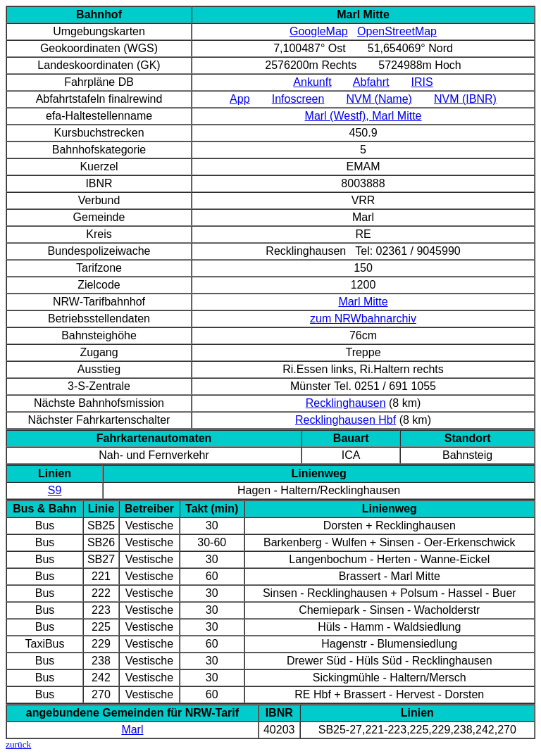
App (240, 99)
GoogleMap (319, 31)
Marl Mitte (363, 302)
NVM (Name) (379, 99)
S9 (55, 490)
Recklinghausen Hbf (346, 420)
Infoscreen (298, 99)
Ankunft (312, 82)
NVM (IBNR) (465, 99)
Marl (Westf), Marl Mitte (363, 116)
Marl (132, 730)
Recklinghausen (346, 403)
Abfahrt (371, 82)
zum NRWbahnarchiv (363, 319)
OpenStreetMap (397, 31)
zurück (18, 744)
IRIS (422, 82)
